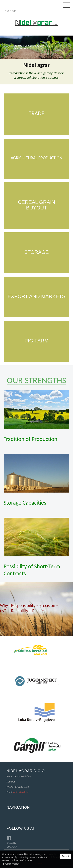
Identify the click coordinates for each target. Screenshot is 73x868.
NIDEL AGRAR (10, 841)
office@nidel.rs (21, 792)
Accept (65, 856)
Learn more (11, 864)
